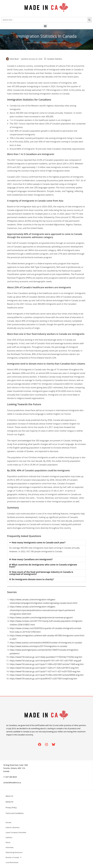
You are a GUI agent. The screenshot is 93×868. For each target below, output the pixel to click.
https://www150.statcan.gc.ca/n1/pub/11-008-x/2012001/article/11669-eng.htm (47, 664)
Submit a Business (13, 827)
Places (8, 842)
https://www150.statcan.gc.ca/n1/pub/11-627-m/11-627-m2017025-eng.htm (45, 671)
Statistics (37, 43)
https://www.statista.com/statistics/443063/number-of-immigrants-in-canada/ (46, 643)
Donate (8, 822)
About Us (9, 796)
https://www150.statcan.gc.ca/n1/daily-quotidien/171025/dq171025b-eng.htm (46, 657)
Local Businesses (12, 862)
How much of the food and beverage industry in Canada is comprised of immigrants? (41, 573)
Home (29, 43)
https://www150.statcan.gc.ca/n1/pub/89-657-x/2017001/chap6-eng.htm (43, 679)
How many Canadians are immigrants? (32, 559)
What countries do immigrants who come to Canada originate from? (43, 566)
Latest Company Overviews (16, 832)
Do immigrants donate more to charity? (33, 579)
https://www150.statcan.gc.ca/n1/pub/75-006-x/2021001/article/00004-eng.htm (47, 675)
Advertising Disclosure (14, 852)
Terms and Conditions (15, 813)
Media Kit (9, 802)
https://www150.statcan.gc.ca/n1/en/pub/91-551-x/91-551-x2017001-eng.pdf (45, 661)
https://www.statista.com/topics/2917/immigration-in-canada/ (38, 646)
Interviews (10, 847)
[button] (45, 26)
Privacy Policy (11, 807)
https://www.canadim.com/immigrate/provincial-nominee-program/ (41, 618)
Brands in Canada (13, 857)
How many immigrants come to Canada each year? (39, 543)
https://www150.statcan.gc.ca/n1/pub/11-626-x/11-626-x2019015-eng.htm (44, 668)
